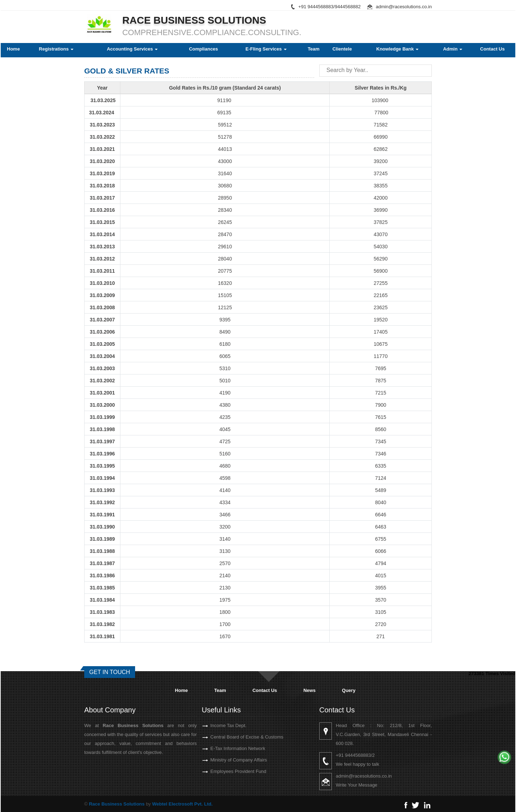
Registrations (56, 49)
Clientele (342, 49)
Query (349, 690)
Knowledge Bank (397, 49)
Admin (453, 49)
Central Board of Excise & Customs (234, 737)
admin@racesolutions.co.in (404, 7)
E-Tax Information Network (225, 748)
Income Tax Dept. (216, 725)
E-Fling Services (266, 49)
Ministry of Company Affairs (226, 760)
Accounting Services (132, 49)
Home (13, 49)
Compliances (203, 49)
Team (314, 49)
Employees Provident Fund (225, 771)
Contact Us (493, 49)
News (310, 690)
